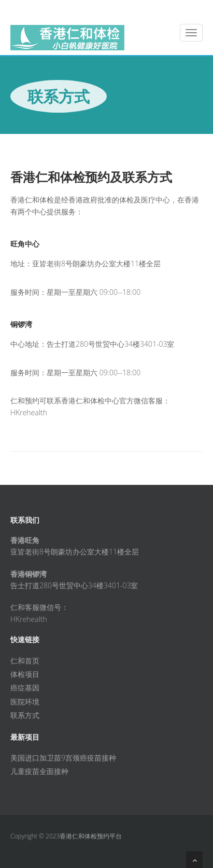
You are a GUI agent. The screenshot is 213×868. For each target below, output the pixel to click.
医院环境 (25, 702)
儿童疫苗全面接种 (39, 771)
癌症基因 (25, 688)
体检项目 (25, 674)
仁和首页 (25, 661)
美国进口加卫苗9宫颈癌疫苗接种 (63, 758)
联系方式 (25, 715)
